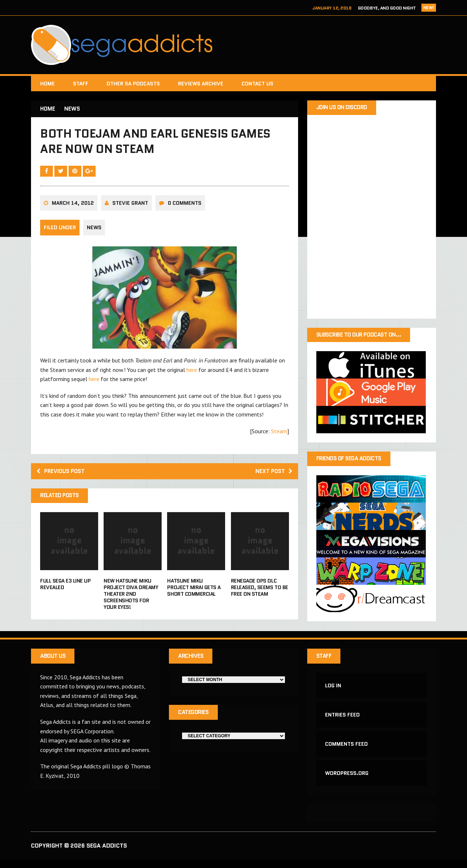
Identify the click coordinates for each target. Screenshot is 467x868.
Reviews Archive (201, 84)
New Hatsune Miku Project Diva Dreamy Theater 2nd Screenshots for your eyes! (131, 599)
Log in (333, 691)
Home (47, 84)
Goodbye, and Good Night (387, 8)
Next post (273, 475)
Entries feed (343, 721)
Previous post (62, 475)
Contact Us (257, 84)
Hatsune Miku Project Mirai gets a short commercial (194, 592)
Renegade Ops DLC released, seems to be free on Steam (260, 592)
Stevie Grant (130, 207)
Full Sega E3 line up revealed (65, 589)
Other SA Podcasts (133, 84)
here (192, 373)
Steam (279, 435)
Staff (81, 84)
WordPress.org (347, 781)
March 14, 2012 (73, 207)
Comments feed (347, 751)
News (94, 231)
